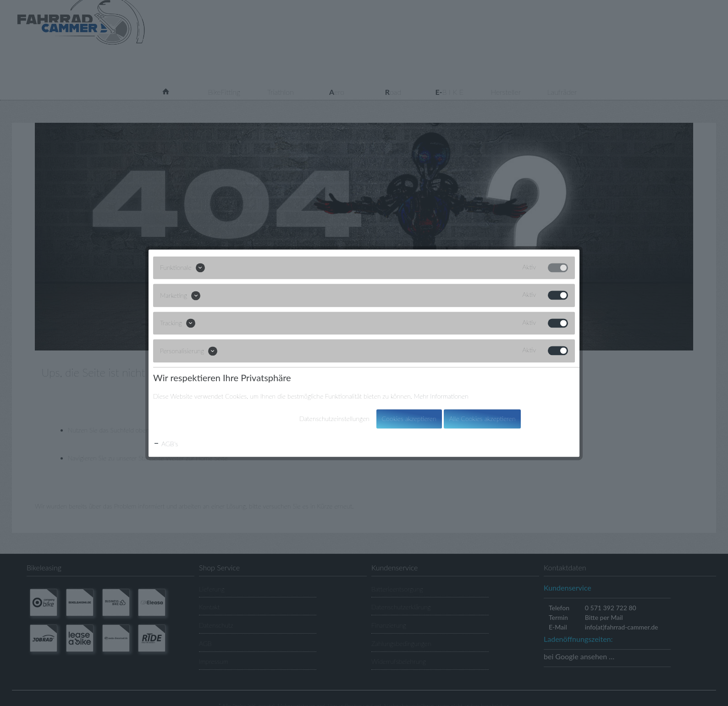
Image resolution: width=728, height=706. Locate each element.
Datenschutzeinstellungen (334, 419)
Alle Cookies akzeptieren (483, 419)
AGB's (165, 444)
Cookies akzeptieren (409, 419)
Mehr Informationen (441, 396)
